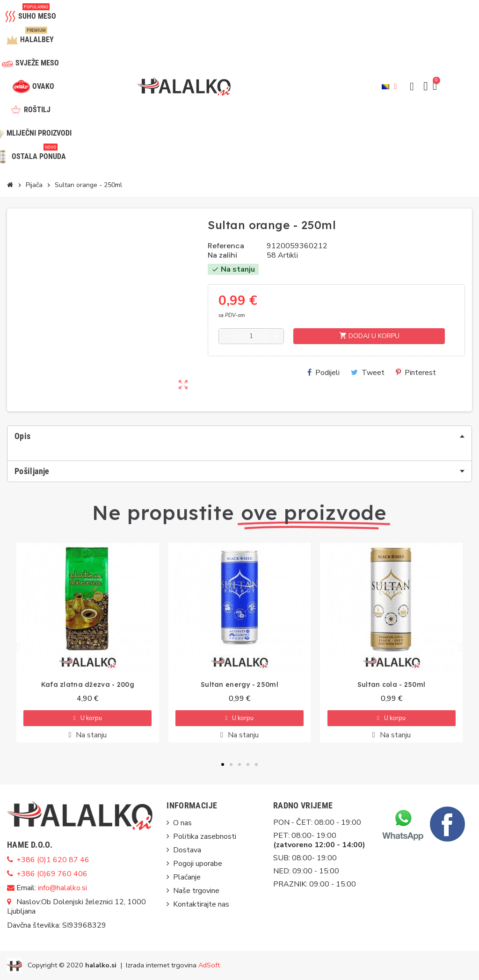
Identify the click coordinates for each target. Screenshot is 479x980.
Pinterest (416, 373)
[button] (412, 86)
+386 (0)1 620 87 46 (53, 860)
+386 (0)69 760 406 (52, 874)
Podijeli (323, 373)
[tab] (239, 436)
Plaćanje (187, 877)
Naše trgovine (196, 891)
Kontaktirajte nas (201, 904)
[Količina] (251, 336)
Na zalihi (222, 255)
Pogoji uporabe (198, 864)
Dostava (187, 850)
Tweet (368, 373)
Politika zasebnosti (205, 836)
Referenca (226, 246)
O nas (182, 823)
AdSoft (209, 965)
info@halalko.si (62, 888)
